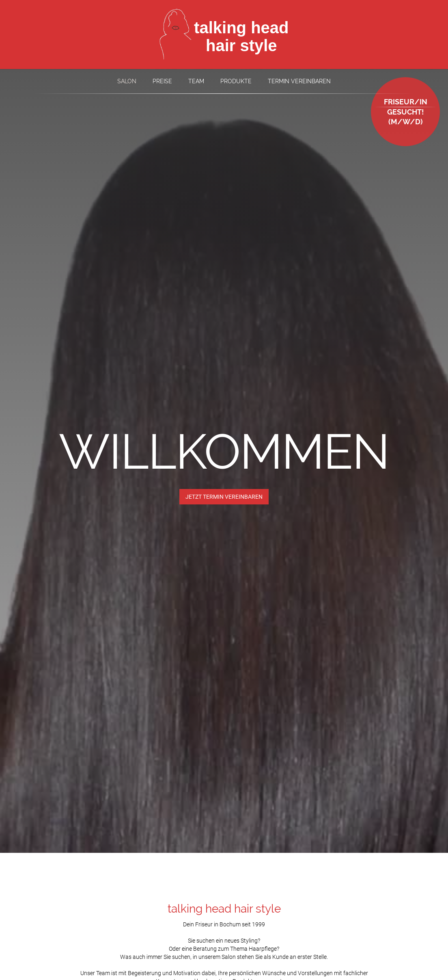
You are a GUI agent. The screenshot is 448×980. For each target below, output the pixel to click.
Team (196, 81)
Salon (127, 81)
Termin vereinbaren (299, 81)
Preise (162, 81)
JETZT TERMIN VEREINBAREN (224, 497)
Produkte (236, 81)
